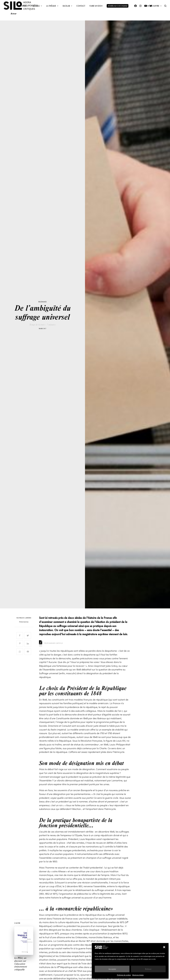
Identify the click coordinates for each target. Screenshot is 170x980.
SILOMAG (42, 302)
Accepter (112, 969)
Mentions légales (138, 975)
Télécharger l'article (51, 643)
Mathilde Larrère (24, 618)
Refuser (148, 969)
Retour (13, 14)
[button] (164, 947)
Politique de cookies (124, 975)
